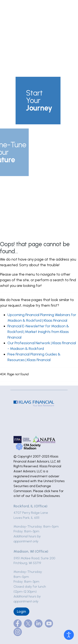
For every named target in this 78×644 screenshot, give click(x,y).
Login (21, 611)
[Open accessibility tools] (69, 635)
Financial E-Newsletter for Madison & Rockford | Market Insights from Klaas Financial (38, 332)
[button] (34, 101)
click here (51, 491)
